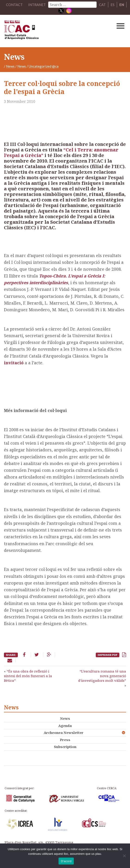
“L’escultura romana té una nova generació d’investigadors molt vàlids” (102, 676)
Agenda (65, 726)
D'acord (66, 861)
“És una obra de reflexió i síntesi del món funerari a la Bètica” (28, 676)
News (10, 66)
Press (65, 740)
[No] (124, 856)
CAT (102, 5)
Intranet (37, 5)
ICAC (52, 31)
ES (113, 5)
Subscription (65, 747)
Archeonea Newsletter (64, 733)
